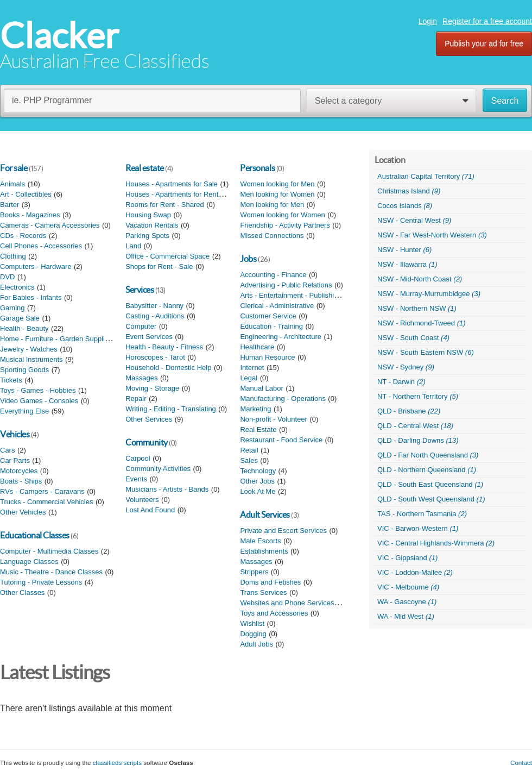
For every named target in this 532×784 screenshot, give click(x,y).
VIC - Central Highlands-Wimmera (436, 543)
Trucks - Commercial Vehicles (46, 502)
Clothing (13, 256)
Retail (249, 450)
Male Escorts (260, 541)
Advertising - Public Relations (286, 285)
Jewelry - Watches (29, 349)
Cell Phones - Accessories (41, 246)
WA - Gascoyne (407, 602)
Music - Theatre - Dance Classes (51, 572)
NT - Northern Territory (418, 396)
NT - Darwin (401, 382)
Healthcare (257, 347)
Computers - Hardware (36, 266)
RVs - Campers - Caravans (42, 491)
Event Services (149, 337)
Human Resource (267, 357)
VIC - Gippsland (407, 558)
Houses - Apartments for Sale (172, 184)
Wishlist (252, 623)
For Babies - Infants (31, 297)
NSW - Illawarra (407, 264)
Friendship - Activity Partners (285, 225)
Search (505, 101)
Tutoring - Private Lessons (41, 582)
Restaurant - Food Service (281, 440)
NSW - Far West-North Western (432, 235)
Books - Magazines (30, 215)
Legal (249, 378)
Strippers (254, 572)
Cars (7, 450)
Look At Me (258, 491)
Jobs (248, 259)
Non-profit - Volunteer (274, 419)
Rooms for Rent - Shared (165, 205)
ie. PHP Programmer (52, 100)
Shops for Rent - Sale (159, 266)
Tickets (11, 380)
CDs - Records (23, 236)
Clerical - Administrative (277, 306)
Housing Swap (148, 215)
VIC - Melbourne (408, 587)
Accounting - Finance (273, 275)
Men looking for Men (272, 205)
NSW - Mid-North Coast (420, 279)
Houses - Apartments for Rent (172, 194)
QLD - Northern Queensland (427, 470)
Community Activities (158, 469)
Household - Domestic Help (168, 368)
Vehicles (15, 434)
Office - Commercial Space (167, 256)
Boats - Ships (21, 481)
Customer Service (268, 316)
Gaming (12, 308)
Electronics (17, 287)
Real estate (145, 168)
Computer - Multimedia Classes (49, 551)
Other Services (149, 419)
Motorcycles (19, 471)
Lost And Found (150, 510)
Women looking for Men (277, 184)
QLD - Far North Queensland (428, 455)
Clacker (59, 36)
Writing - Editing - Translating (171, 409)
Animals (12, 184)
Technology (258, 471)
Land (133, 246)
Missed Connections (272, 236)
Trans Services (263, 592)
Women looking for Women (282, 215)
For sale (14, 168)
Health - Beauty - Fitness (164, 347)
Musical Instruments (31, 359)
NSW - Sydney (406, 367)
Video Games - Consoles (39, 401)
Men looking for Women (277, 194)
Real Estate (258, 429)
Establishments (264, 551)
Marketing (255, 409)
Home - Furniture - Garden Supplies (56, 339)
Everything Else (24, 411)
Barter (9, 205)
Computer (141, 326)
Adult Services (265, 515)
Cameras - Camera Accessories (50, 225)
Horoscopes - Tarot (155, 357)
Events (136, 479)
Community (147, 442)
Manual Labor (262, 388)
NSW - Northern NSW (417, 308)
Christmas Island (409, 191)
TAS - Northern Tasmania (422, 514)
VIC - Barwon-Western (418, 528)
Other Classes (22, 592)
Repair (136, 399)
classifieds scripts (117, 763)
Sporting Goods (24, 370)
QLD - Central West (415, 426)
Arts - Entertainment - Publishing (291, 295)
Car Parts (15, 460)
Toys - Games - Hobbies (38, 390)
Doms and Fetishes (270, 582)
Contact (521, 763)
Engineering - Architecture (281, 337)
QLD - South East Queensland (430, 484)
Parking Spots (147, 236)
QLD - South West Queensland (431, 499)
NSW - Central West (414, 220)
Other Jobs (257, 481)
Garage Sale (20, 318)
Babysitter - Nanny (154, 306)
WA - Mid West (406, 616)
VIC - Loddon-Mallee (415, 572)
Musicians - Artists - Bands (167, 489)
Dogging (253, 634)
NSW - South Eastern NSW (426, 352)
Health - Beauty (24, 328)
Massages (141, 378)
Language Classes (29, 562)
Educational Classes (35, 535)
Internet (252, 368)
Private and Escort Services (283, 531)
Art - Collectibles (26, 194)
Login (428, 21)
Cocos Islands (405, 206)
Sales (249, 460)
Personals (257, 168)
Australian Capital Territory (426, 176)
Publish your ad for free (484, 43)
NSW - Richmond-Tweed (422, 323)
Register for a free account (487, 21)
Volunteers (142, 500)
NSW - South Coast (413, 338)
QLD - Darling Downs (418, 440)
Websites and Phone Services (287, 603)
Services (140, 290)
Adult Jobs (256, 644)
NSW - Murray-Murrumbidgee (429, 294)
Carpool (138, 458)
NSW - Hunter (404, 250)
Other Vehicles (23, 512)
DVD (7, 277)
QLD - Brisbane (409, 411)
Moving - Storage (152, 388)
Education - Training (271, 326)
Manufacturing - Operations (283, 399)
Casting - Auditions (155, 316)
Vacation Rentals (152, 225)
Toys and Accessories (274, 613)
